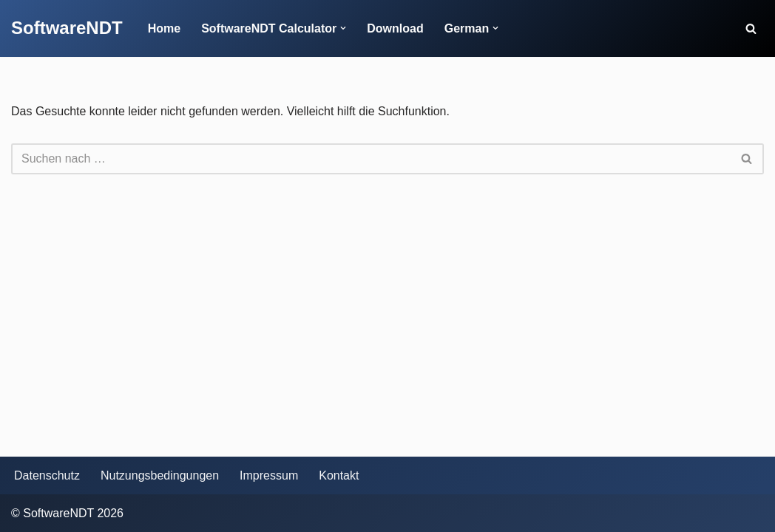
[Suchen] (751, 28)
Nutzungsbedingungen (160, 475)
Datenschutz (47, 475)
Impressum (269, 475)
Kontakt (339, 475)
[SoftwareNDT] (67, 28)
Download (395, 28)
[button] (343, 28)
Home (164, 28)
